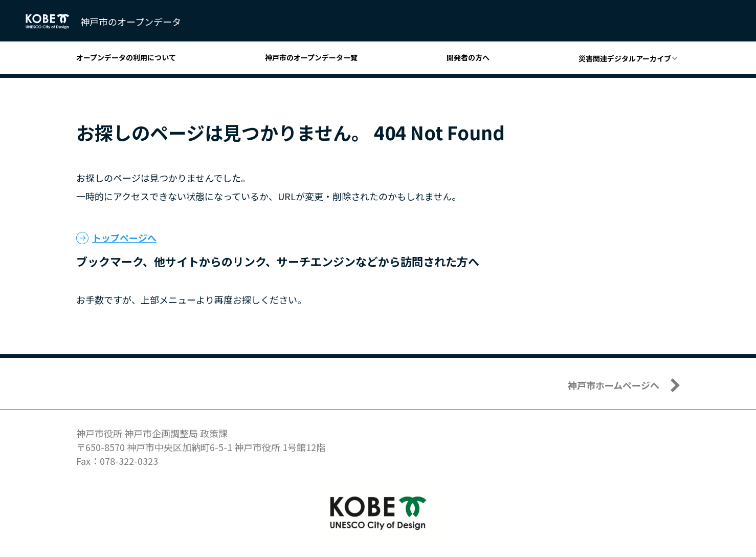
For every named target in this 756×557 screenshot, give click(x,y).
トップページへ (124, 238)
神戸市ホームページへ (614, 385)
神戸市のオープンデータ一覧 (311, 57)
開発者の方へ (468, 57)
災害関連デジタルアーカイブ (625, 58)
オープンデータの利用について (126, 57)
